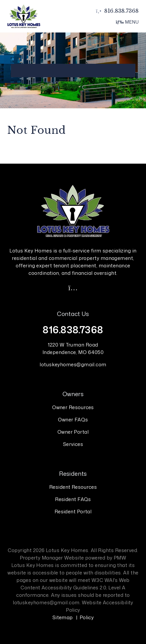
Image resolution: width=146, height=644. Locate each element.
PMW (120, 558)
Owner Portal (73, 432)
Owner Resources (73, 407)
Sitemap (63, 617)
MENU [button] (127, 22)
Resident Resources (73, 487)
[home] (24, 16)
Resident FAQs (73, 499)
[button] (73, 288)
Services (73, 444)
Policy (87, 617)
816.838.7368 (121, 11)
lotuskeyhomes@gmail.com (73, 364)
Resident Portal (73, 511)
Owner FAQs (73, 419)
